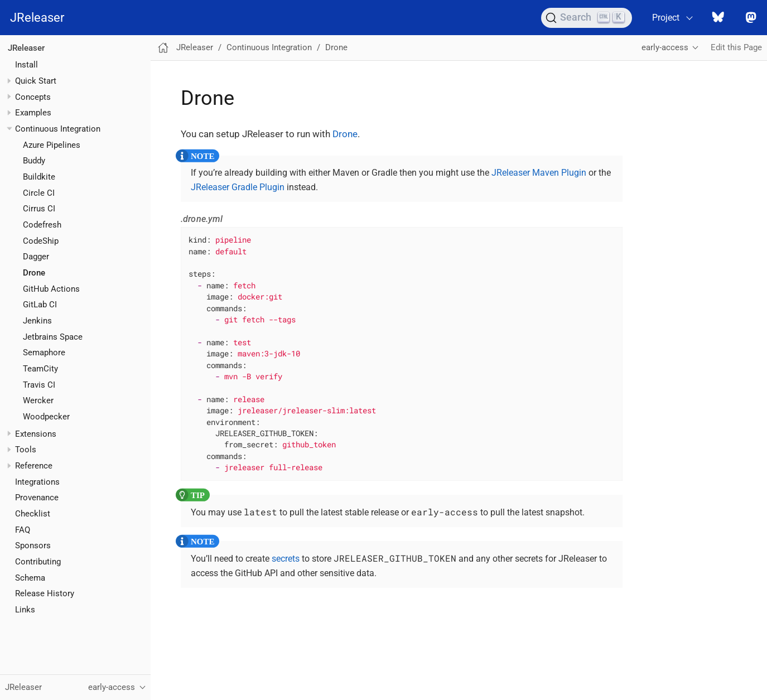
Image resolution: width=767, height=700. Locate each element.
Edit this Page (736, 47)
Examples (33, 113)
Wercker (38, 400)
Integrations (37, 482)
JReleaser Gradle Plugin (238, 187)
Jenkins (37, 321)
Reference (34, 466)
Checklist (33, 514)
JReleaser (37, 18)
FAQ (23, 530)
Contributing (38, 562)
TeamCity (40, 369)
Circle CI (39, 193)
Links (25, 610)
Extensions (36, 434)
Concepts (33, 97)
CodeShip (41, 241)
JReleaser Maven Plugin (539, 173)
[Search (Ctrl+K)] (587, 18)
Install (26, 65)
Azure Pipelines (52, 145)
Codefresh (42, 225)
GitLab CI (40, 305)
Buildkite (39, 177)
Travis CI (39, 385)
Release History (45, 593)
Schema (30, 578)
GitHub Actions (51, 289)
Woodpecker (46, 417)
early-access (665, 47)
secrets (286, 559)
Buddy (34, 161)
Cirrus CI (39, 209)
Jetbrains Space (53, 337)
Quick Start (36, 81)
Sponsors (33, 545)
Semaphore (44, 353)
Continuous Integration (58, 129)
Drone (34, 273)
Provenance (37, 498)
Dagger (36, 257)
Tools (26, 450)
